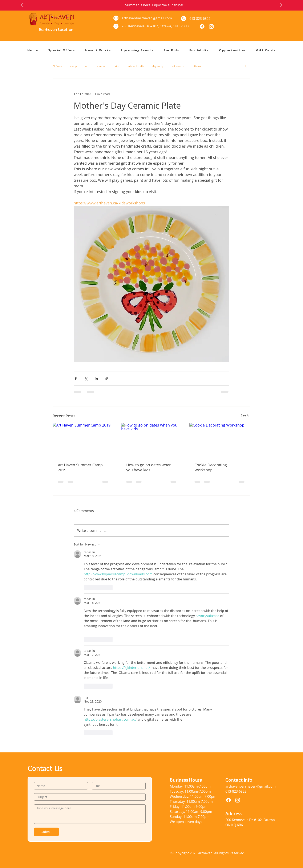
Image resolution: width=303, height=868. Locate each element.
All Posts (57, 66)
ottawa (197, 66)
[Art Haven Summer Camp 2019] (83, 440)
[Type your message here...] (90, 814)
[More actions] (227, 94)
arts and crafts (136, 66)
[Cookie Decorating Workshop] (220, 440)
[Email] (118, 786)
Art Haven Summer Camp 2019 (80, 467)
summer (102, 66)
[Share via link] (107, 379)
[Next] (281, 5)
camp (74, 66)
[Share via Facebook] (76, 379)
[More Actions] (227, 554)
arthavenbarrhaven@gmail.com (147, 18)
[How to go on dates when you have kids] (152, 440)
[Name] (60, 786)
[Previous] (22, 5)
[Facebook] (202, 26)
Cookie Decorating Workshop (211, 467)
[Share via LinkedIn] (96, 379)
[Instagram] (211, 26)
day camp (158, 66)
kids (117, 66)
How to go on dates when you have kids (149, 467)
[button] (177, 50)
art (87, 66)
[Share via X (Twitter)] (86, 379)
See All (246, 415)
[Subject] (88, 797)
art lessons (178, 66)
